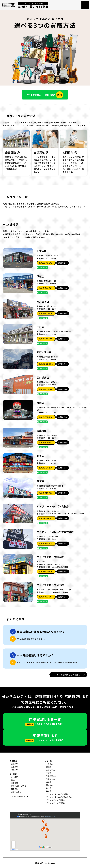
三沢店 (40, 327)
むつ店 (40, 456)
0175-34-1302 (46, 468)
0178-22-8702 (46, 313)
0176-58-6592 (46, 339)
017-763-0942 (46, 597)
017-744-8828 (46, 288)
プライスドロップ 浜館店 (51, 585)
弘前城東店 (43, 377)
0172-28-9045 (46, 364)
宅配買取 (14, 770)
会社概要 (14, 777)
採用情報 (14, 783)
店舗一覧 (48, 761)
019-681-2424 (46, 518)
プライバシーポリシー (20, 786)
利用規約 (14, 789)
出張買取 (14, 767)
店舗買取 (14, 764)
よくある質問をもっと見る (71, 675)
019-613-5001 (46, 493)
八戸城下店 (43, 302)
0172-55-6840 (46, 389)
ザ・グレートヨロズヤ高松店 (53, 506)
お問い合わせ (16, 792)
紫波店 (40, 481)
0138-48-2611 (46, 263)
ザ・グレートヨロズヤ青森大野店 (55, 532)
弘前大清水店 (44, 352)
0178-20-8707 (46, 571)
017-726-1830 (46, 442)
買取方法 (13, 761)
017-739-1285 (46, 544)
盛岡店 (40, 403)
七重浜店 (42, 251)
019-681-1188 (46, 417)
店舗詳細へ (63, 263)
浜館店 (40, 276)
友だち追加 (42, 267)
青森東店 (42, 431)
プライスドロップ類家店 (50, 557)
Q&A (13, 780)
